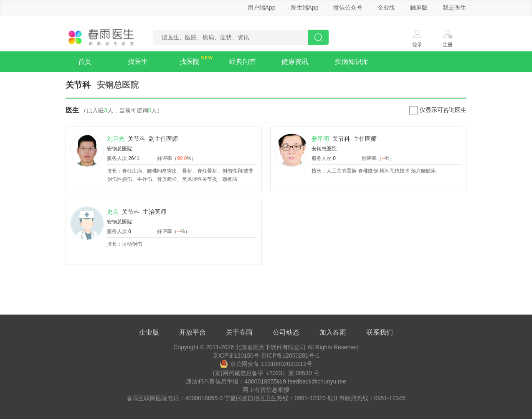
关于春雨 (239, 332)
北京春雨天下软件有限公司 (271, 347)
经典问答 (243, 62)
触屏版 (419, 8)
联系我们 (380, 332)
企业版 (386, 8)
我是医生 (454, 8)
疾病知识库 (352, 62)
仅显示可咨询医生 (443, 110)
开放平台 (193, 332)
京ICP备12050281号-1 (290, 356)
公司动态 (286, 332)
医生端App (305, 8)
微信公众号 (348, 8)
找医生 (138, 62)
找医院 (190, 62)
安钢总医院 (119, 149)
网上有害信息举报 (266, 390)
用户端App (262, 8)
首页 (85, 62)
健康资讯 (295, 62)
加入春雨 (333, 332)
